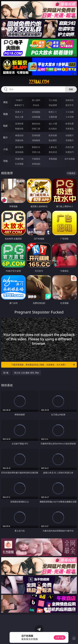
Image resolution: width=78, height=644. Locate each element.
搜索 (71, 89)
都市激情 (19, 147)
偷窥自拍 (19, 135)
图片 (5, 137)
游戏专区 (70, 100)
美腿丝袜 (19, 140)
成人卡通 (53, 124)
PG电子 (19, 100)
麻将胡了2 (19, 105)
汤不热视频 (70, 159)
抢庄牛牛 (70, 105)
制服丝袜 (19, 129)
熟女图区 (53, 140)
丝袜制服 (36, 117)
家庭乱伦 (36, 147)
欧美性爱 (70, 124)
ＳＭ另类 (70, 117)
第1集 (6, 373)
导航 (5, 161)
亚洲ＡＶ (19, 112)
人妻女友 (53, 147)
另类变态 (70, 129)
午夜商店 (36, 159)
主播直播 (53, 117)
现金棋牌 (53, 105)
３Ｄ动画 (70, 112)
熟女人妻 (19, 117)
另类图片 (70, 140)
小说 (5, 149)
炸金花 (36, 105)
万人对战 (53, 100)
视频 (5, 114)
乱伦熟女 (53, 129)
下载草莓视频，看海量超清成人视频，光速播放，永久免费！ (43, 365)
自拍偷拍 (36, 112)
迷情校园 (19, 152)
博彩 (5, 102)
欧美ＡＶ (53, 112)
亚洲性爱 (19, 124)
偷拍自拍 (36, 124)
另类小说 (36, 152)
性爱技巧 (70, 152)
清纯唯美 (36, 140)
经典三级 (36, 129)
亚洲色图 (36, 135)
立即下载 (60, 637)
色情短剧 (36, 164)
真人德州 (36, 100)
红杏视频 (19, 164)
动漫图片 (70, 135)
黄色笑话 (53, 152)
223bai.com (39, 82)
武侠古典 (70, 147)
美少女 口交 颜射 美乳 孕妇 (27, 373)
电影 (5, 126)
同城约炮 (19, 159)
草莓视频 (53, 159)
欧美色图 (53, 135)
